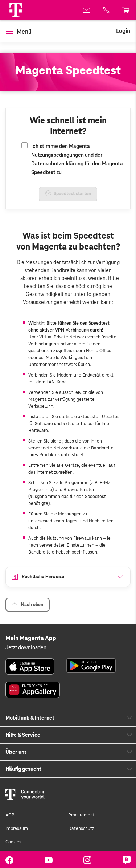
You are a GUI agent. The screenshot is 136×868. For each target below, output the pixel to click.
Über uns (16, 752)
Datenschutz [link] (81, 828)
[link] (87, 10)
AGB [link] (10, 815)
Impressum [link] (17, 828)
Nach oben (28, 604)
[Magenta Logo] (16, 10)
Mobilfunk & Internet (30, 718)
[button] (16, 10)
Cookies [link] (13, 842)
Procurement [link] (81, 815)
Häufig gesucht (23, 769)
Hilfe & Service (23, 735)
